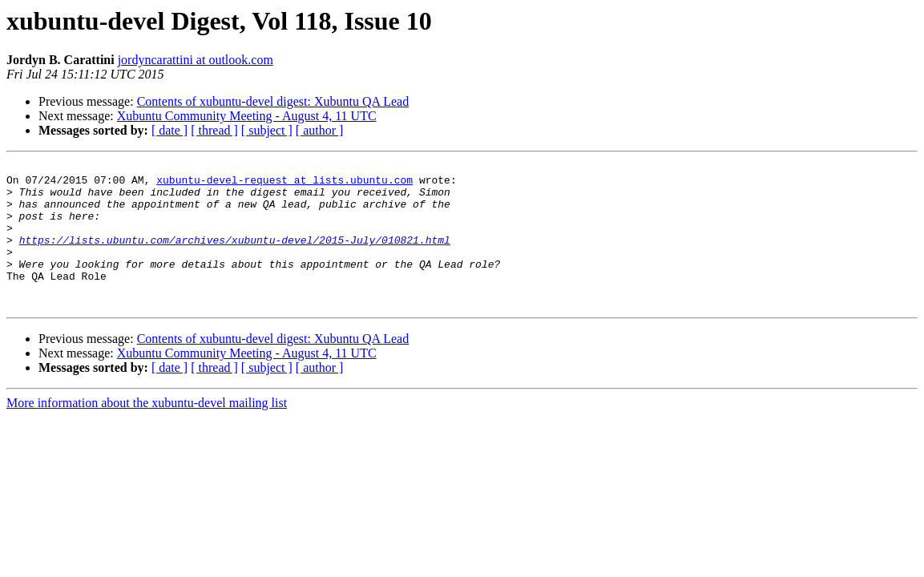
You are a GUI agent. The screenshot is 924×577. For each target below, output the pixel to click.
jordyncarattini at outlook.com (196, 60)
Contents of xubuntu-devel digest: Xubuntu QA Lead (273, 101)
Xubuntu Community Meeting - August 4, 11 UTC (247, 116)
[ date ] (169, 130)
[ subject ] (267, 130)
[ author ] (320, 130)
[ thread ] (214, 130)
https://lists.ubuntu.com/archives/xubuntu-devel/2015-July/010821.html (235, 256)
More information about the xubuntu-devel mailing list (147, 432)
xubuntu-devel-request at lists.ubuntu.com (284, 184)
